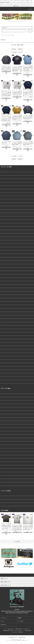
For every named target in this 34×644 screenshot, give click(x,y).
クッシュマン (8, 35)
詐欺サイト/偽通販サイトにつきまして (11, 508)
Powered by (17, 640)
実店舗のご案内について (7, 494)
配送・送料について (20, 629)
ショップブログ (14, 632)
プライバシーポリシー (18, 631)
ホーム (3, 35)
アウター (13, 35)
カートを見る (20, 621)
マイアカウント (4, 618)
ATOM (22, 632)
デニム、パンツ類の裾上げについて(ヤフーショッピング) (15, 504)
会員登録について (5, 498)
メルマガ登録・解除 (27, 631)
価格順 (18, 45)
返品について (27, 629)
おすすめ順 (13, 45)
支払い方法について (11, 629)
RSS (19, 632)
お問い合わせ (3, 625)
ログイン (3, 621)
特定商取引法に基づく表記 (8, 631)
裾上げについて (5, 501)
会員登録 (20, 618)
